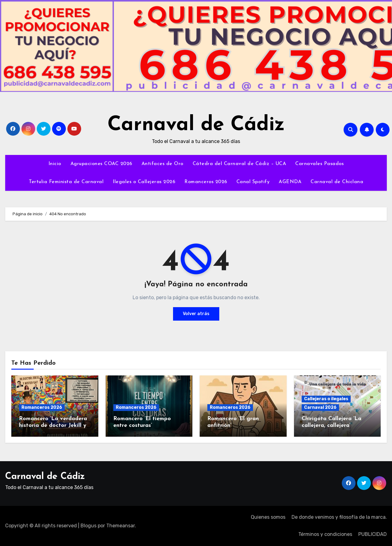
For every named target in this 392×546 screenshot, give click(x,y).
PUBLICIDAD (373, 534)
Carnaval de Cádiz (196, 125)
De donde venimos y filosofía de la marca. (339, 517)
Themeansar (121, 526)
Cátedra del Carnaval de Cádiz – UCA (239, 164)
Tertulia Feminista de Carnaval (66, 182)
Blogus (89, 526)
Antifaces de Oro (162, 164)
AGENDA (290, 182)
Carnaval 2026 (320, 407)
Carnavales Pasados (319, 164)
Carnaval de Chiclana (337, 182)
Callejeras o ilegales (326, 399)
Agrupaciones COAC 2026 (101, 164)
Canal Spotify (253, 182)
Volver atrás (196, 314)
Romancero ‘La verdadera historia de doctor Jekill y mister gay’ (53, 425)
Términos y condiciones (325, 534)
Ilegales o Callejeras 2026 (144, 182)
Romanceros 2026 (206, 182)
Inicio (55, 164)
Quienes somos (268, 517)
